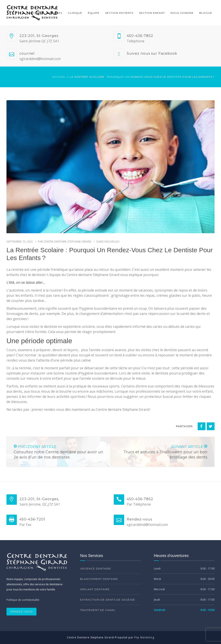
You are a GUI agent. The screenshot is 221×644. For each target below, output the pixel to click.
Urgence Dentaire (96, 569)
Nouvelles (112, 241)
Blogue (206, 13)
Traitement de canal (98, 610)
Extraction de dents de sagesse (108, 600)
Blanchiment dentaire (99, 579)
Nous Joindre (182, 13)
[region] (56, 605)
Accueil (36, 13)
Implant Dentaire (95, 589)
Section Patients (119, 13)
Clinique (75, 13)
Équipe (94, 13)
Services (55, 13)
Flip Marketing (144, 637)
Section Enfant (152, 13)
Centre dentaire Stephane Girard (68, 241)
